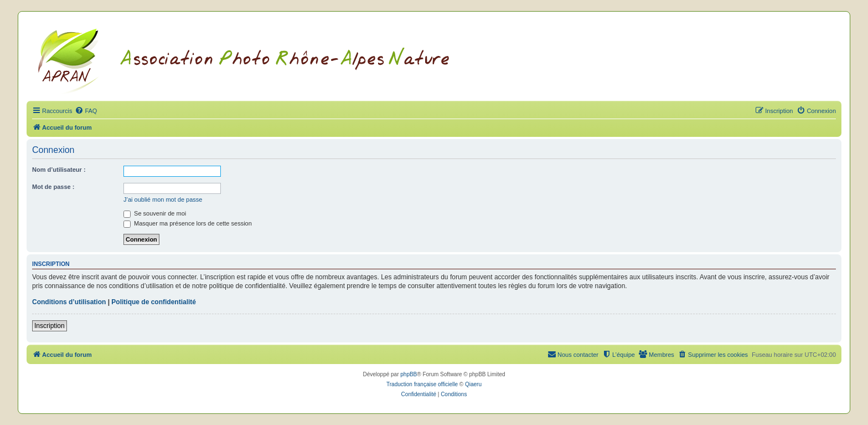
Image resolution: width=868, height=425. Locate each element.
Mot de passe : (53, 187)
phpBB (409, 374)
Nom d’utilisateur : (59, 170)
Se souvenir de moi (155, 213)
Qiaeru (473, 384)
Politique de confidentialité (154, 302)
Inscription (50, 326)
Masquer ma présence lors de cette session (188, 223)
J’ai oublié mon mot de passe (163, 199)
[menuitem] (86, 111)
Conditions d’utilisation (69, 302)
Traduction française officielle (422, 384)
